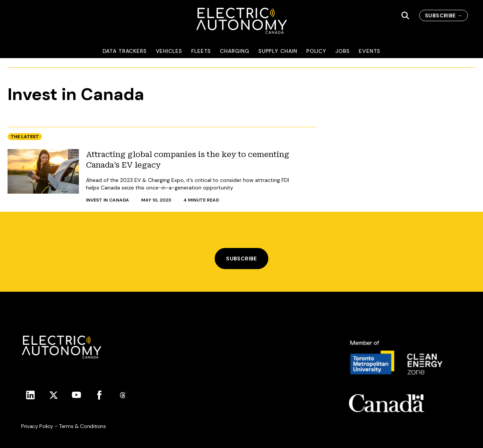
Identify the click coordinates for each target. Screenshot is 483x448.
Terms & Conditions (82, 426)
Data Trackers (125, 51)
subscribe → (444, 15)
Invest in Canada (108, 200)
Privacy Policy (37, 426)
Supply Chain (278, 51)
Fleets (201, 51)
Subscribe (241, 259)
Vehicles (169, 51)
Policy (317, 51)
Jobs (343, 51)
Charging (235, 51)
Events (370, 51)
